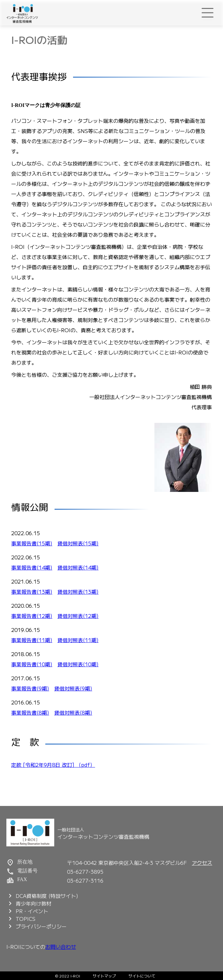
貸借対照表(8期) (73, 712)
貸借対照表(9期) (73, 688)
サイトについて (142, 976)
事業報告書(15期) (32, 543)
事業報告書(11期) (32, 640)
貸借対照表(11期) (78, 640)
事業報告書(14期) (32, 567)
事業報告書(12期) (32, 616)
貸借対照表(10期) (78, 664)
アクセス (202, 863)
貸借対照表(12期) (78, 616)
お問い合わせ (61, 947)
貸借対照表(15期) (78, 543)
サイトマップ (104, 976)
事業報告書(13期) (32, 591)
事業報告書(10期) (32, 664)
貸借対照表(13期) (78, 591)
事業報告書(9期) (30, 688)
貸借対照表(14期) (78, 567)
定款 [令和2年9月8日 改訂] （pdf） (53, 765)
